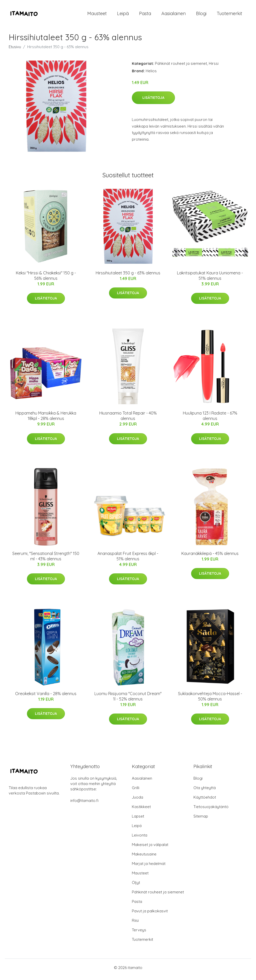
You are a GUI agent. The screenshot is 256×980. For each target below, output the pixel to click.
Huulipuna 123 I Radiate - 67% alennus (210, 419)
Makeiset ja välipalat (150, 848)
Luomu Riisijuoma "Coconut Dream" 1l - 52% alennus (128, 700)
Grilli (136, 791)
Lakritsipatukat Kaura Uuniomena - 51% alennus (210, 279)
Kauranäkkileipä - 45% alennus (210, 557)
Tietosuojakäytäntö (211, 810)
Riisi (135, 924)
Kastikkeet (141, 810)
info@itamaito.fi (84, 804)
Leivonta (140, 839)
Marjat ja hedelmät (149, 867)
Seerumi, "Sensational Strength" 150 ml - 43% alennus (46, 560)
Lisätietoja (153, 101)
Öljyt (136, 886)
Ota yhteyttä (205, 791)
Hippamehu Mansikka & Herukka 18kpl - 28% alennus (46, 419)
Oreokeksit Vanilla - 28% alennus (46, 697)
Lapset (138, 820)
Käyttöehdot (205, 801)
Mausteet (97, 15)
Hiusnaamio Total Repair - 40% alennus (128, 419)
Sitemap (201, 820)
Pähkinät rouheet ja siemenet (181, 67)
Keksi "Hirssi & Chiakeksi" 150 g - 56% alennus (46, 279)
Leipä (123, 15)
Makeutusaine (144, 858)
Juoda (137, 801)
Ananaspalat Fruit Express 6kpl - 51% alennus (128, 560)
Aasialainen (174, 15)
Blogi (201, 15)
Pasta (145, 15)
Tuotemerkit (229, 15)
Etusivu (15, 50)
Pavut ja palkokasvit (150, 915)
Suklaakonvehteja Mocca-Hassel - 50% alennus (210, 700)
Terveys (139, 933)
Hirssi (214, 67)
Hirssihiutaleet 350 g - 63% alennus (128, 276)
